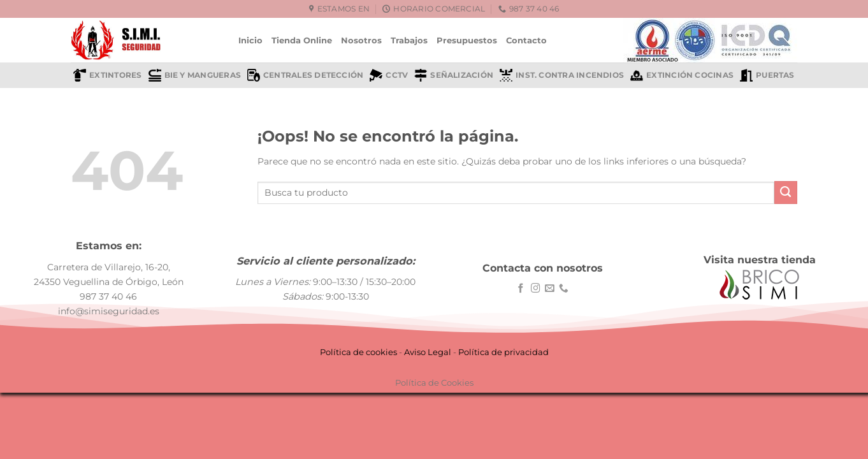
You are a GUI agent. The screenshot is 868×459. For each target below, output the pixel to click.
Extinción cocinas (682, 75)
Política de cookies (358, 352)
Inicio (250, 40)
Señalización (454, 75)
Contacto (526, 40)
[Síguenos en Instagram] (536, 289)
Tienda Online (302, 40)
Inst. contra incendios (562, 75)
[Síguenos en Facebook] (521, 289)
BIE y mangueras (195, 75)
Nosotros (361, 40)
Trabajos (409, 40)
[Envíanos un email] (550, 289)
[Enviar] (786, 193)
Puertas (767, 75)
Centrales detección (305, 75)
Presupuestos (467, 40)
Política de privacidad (503, 352)
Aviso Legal (428, 352)
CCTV (389, 75)
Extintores (107, 75)
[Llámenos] (564, 289)
